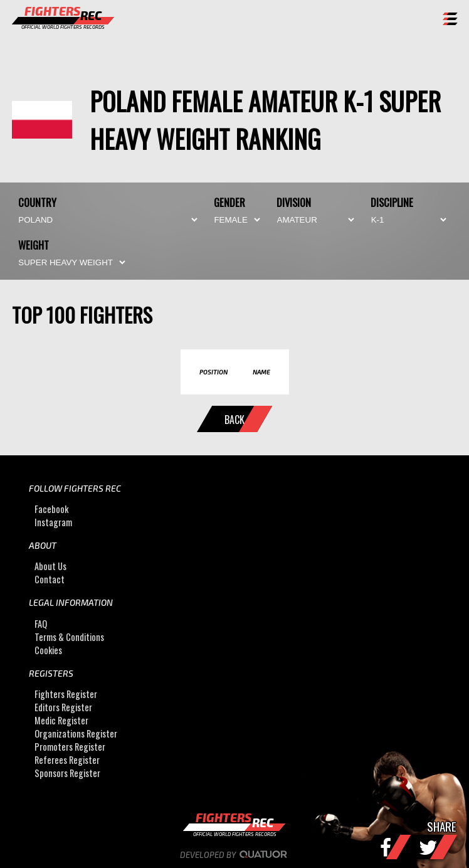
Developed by (235, 855)
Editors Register (63, 707)
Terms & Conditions (69, 637)
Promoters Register (70, 747)
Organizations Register (76, 733)
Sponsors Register (67, 773)
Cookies (48, 650)
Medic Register (61, 720)
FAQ (41, 624)
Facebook (51, 509)
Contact (50, 579)
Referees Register (67, 760)
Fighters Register (66, 694)
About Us (50, 566)
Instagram (53, 522)
